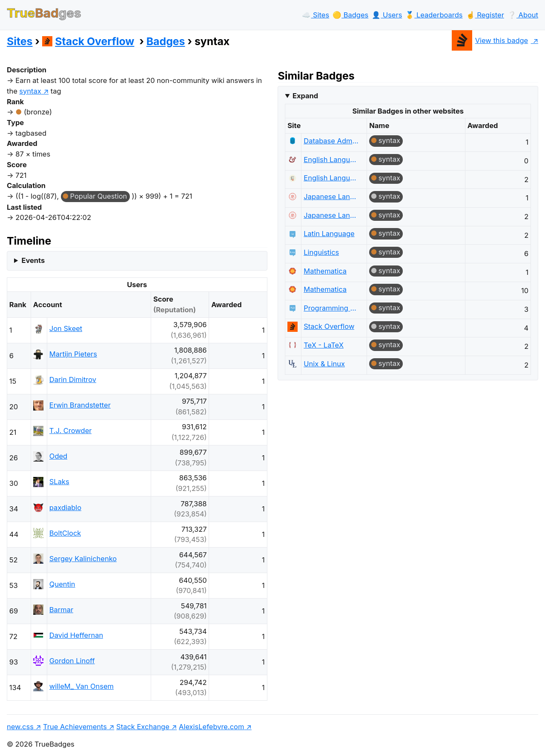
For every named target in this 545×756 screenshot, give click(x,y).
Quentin (62, 584)
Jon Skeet (66, 328)
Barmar (61, 610)
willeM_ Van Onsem (82, 686)
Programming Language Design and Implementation (331, 308)
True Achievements (75, 727)
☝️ (485, 15)
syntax (389, 140)
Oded (58, 456)
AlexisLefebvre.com (211, 727)
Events (33, 260)
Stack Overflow (88, 41)
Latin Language (329, 234)
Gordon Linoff (72, 661)
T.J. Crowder (71, 431)
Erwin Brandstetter (80, 405)
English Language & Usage (331, 160)
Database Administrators (331, 141)
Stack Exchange (143, 727)
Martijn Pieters (73, 354)
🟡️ (350, 15)
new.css (20, 727)
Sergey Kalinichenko (83, 559)
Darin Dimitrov (73, 379)
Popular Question (99, 196)
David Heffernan (76, 635)
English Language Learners (331, 178)
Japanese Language (331, 197)
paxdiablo (65, 508)
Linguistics (321, 252)
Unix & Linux (324, 364)
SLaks (59, 482)
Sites (20, 41)
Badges (166, 41)
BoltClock (65, 533)
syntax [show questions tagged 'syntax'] (30, 91)
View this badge (490, 40)
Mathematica (325, 271)
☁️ (316, 15)
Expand (305, 96)
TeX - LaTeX (324, 345)
